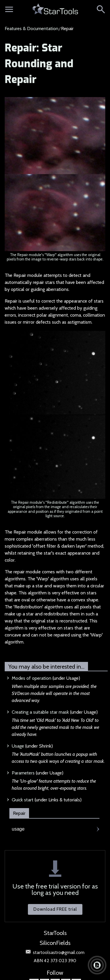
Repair (19, 813)
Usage (18, 746)
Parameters (23, 773)
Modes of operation (32, 678)
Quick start (23, 800)
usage (18, 829)
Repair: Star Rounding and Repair (39, 64)
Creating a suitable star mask (40, 712)
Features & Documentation (32, 29)
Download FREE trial (55, 909)
